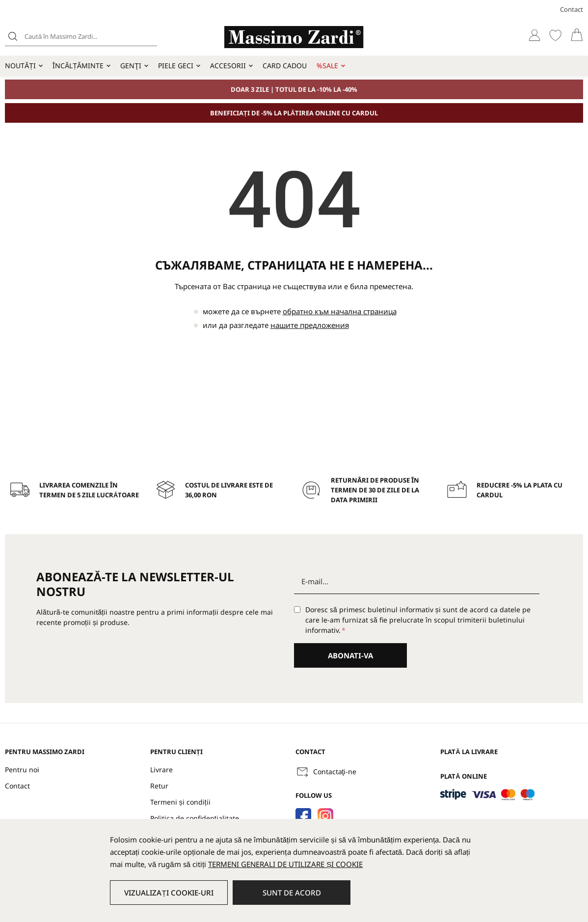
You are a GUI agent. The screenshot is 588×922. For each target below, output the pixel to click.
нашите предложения (310, 325)
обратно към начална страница (340, 311)
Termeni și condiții (180, 802)
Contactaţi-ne (335, 772)
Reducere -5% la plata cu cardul (520, 490)
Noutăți (20, 66)
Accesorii (228, 66)
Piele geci (176, 66)
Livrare (161, 770)
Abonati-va (350, 655)
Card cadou (285, 66)
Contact (572, 9)
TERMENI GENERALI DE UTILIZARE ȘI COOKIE (285, 864)
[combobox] (81, 36)
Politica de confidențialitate (195, 818)
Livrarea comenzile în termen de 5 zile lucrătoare (89, 490)
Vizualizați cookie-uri (169, 893)
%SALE (327, 66)
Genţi (131, 66)
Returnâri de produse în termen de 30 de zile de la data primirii (375, 490)
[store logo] (294, 37)
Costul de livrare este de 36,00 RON (229, 490)
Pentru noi (22, 770)
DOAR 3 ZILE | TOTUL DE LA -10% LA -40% (294, 89)
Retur (159, 786)
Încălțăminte (78, 66)
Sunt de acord (292, 893)
